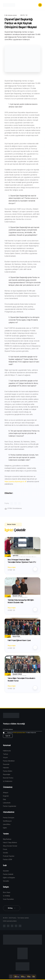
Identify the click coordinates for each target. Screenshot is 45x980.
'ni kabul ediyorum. (20, 733)
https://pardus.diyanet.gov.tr (15, 481)
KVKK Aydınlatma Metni (19, 733)
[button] (40, 5)
